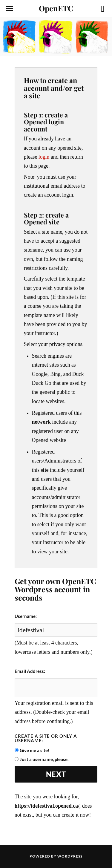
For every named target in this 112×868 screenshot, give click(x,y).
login (44, 157)
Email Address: (30, 671)
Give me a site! (34, 750)
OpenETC (56, 8)
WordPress (70, 856)
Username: (26, 616)
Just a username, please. (44, 759)
